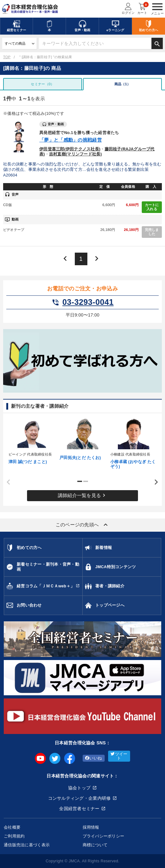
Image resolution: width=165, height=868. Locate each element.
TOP (7, 57)
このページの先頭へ (83, 525)
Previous (6, 482)
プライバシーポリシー (104, 836)
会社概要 (12, 827)
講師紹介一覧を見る (83, 495)
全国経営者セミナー (79, 809)
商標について (95, 845)
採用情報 (91, 827)
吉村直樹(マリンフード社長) (75, 154)
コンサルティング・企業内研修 (80, 798)
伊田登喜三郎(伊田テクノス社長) (70, 149)
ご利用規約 (14, 836)
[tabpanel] (32, 440)
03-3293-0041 (83, 302)
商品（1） (123, 84)
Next (154, 482)
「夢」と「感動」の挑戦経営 (71, 140)
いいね (93, 758)
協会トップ (79, 788)
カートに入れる (152, 207)
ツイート (119, 756)
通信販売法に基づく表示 (27, 845)
